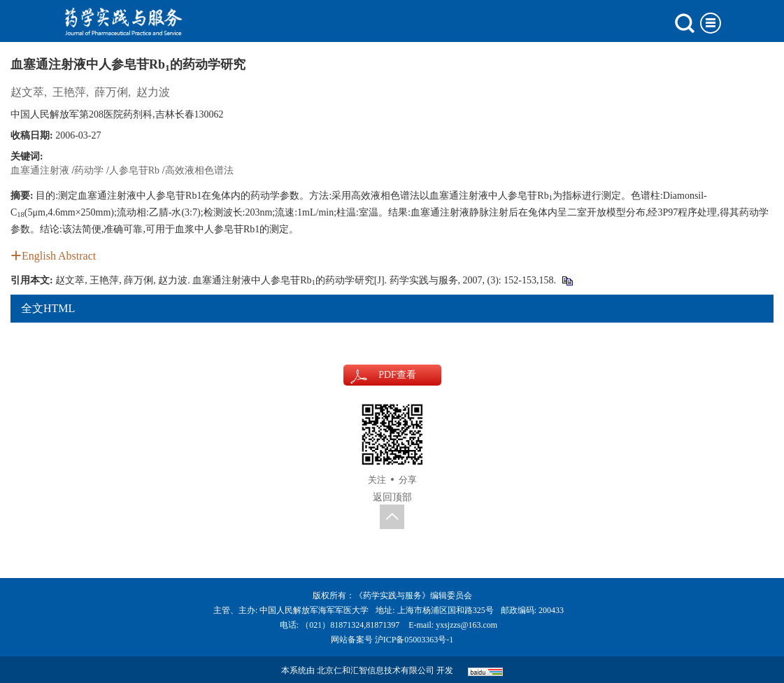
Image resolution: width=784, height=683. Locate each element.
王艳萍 (69, 92)
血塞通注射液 (40, 170)
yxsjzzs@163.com (466, 625)
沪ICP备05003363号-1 (414, 640)
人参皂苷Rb (134, 170)
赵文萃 (27, 92)
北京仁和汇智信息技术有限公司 (376, 670)
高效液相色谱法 (199, 170)
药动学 (89, 170)
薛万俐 (111, 92)
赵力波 (153, 92)
